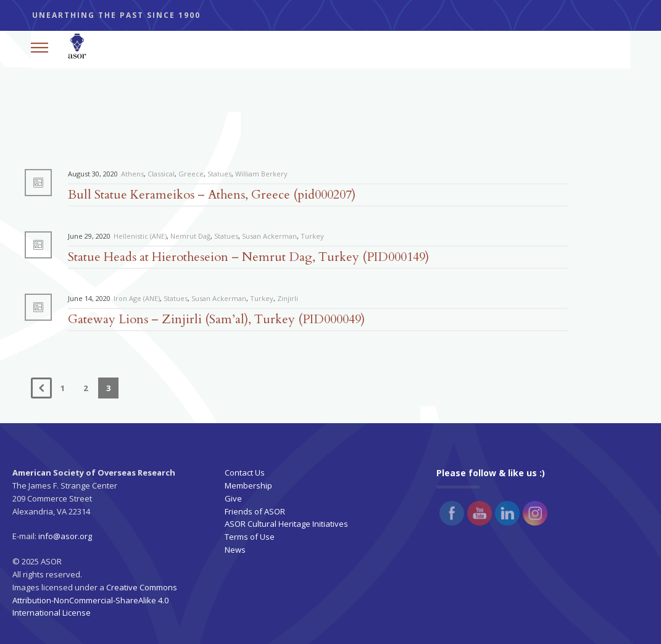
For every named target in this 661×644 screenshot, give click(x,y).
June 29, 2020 (89, 236)
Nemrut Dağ (190, 236)
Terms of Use (250, 537)
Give (233, 498)
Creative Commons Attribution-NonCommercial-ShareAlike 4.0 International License (95, 600)
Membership (248, 485)
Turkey (312, 236)
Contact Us (245, 473)
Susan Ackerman (269, 236)
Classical (161, 174)
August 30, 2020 (93, 174)
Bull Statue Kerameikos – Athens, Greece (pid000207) (212, 195)
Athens (132, 174)
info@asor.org (65, 536)
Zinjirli (288, 298)
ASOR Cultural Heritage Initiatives (286, 524)
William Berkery (261, 174)
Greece (191, 174)
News (235, 550)
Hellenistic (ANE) (140, 236)
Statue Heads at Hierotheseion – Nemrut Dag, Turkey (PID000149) (248, 257)
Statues (219, 174)
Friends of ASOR (255, 511)
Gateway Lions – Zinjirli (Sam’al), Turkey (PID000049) (216, 319)
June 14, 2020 (89, 298)
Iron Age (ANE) (137, 298)
